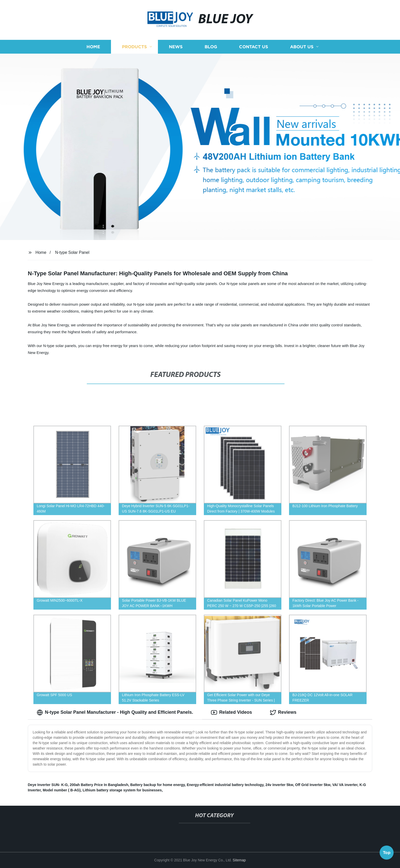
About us (302, 47)
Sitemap (239, 860)
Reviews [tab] (283, 712)
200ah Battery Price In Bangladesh (99, 785)
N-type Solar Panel (72, 252)
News (176, 47)
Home (93, 47)
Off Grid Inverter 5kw (313, 785)
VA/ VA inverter (345, 785)
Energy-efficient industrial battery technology (225, 785)
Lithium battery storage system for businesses (122, 790)
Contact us (254, 47)
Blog (211, 47)
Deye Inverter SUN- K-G (48, 785)
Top (387, 854)
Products (134, 47)
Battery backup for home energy (158, 785)
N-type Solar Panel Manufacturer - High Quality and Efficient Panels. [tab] (115, 712)
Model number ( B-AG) (62, 790)
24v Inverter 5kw (279, 785)
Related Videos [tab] (232, 712)
